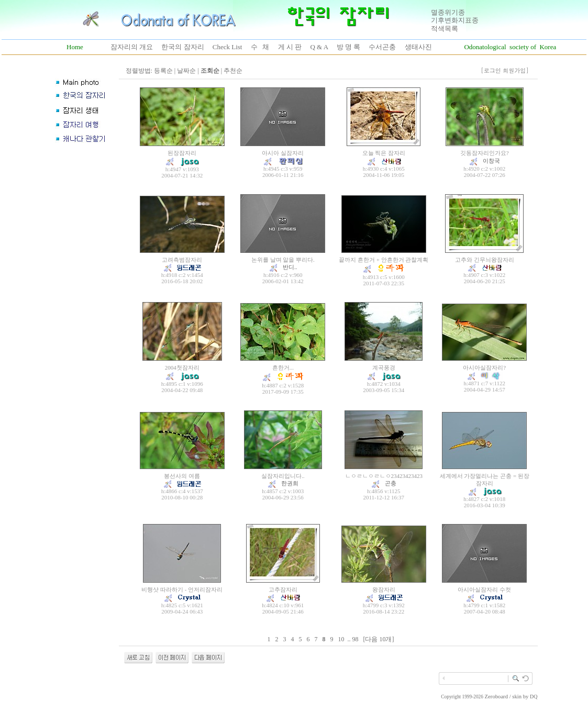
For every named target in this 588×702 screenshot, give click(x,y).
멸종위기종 (448, 12)
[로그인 (491, 70)
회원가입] (517, 70)
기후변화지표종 (455, 20)
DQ (534, 697)
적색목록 (445, 29)
